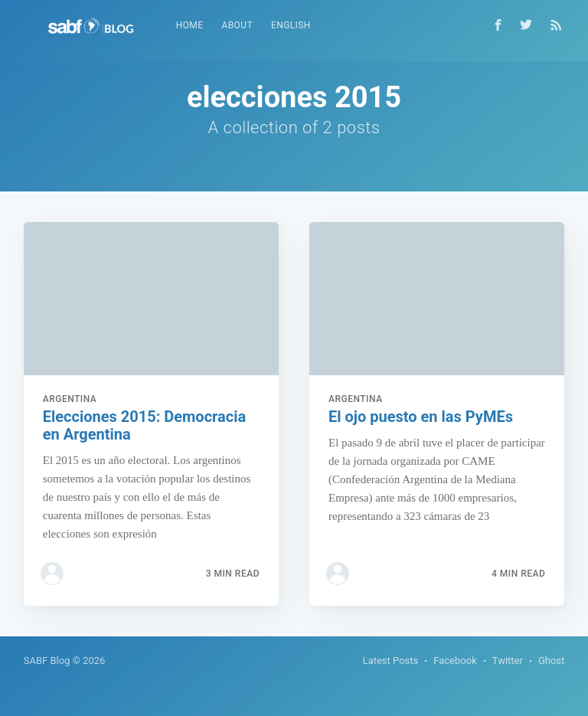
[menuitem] (190, 26)
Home (190, 25)
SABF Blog (47, 660)
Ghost (551, 660)
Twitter (508, 660)
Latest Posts (391, 660)
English (291, 25)
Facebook (455, 660)
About (237, 25)
